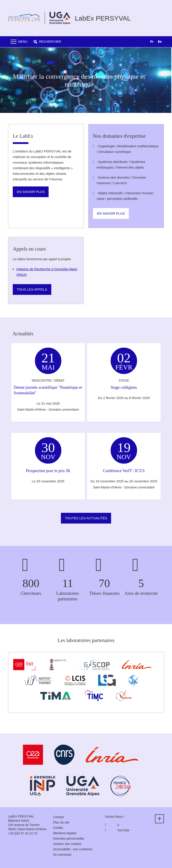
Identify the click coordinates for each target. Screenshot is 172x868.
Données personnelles (69, 838)
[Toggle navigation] (19, 42)
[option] (160, 42)
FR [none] (152, 41)
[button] (47, 42)
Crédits (58, 828)
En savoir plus (31, 192)
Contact (58, 817)
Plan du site (61, 822)
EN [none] (160, 41)
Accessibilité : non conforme (73, 849)
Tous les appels (32, 289)
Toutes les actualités (86, 518)
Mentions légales (65, 833)
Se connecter (62, 855)
